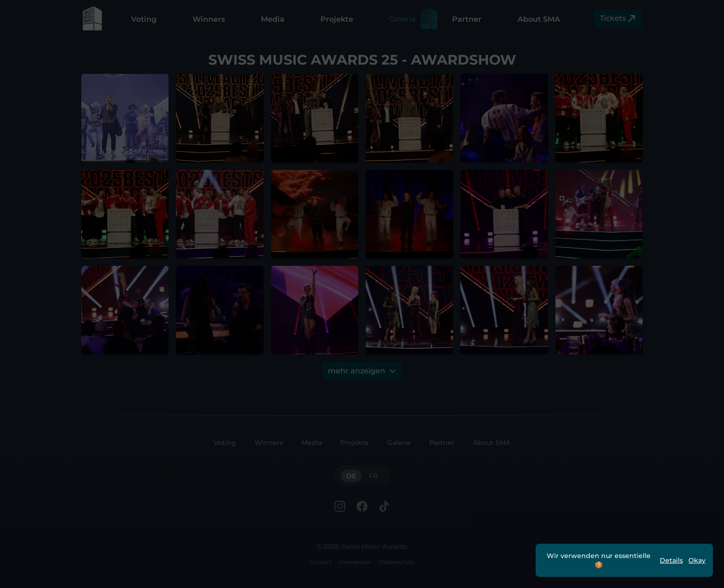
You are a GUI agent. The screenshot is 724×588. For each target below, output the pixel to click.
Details (671, 560)
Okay (697, 560)
